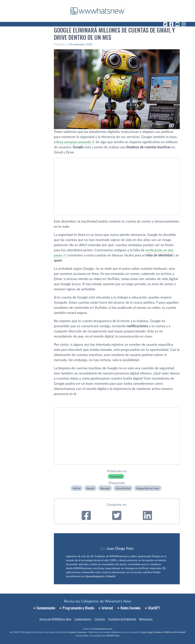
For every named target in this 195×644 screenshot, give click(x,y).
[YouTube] (177, 24)
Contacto (100, 619)
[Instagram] (184, 24)
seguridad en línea (149, 488)
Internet (107, 608)
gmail (91, 488)
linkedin (111, 576)
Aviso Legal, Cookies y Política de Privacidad (163, 632)
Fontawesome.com (103, 629)
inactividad (124, 488)
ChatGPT (154, 608)
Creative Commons (77, 632)
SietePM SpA (113, 636)
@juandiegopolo (94, 576)
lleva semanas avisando (74, 142)
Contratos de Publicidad (122, 619)
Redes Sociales (131, 608)
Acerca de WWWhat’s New (55, 619)
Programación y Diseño (78, 608)
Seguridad (116, 476)
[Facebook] (171, 24)
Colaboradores (83, 619)
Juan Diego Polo (120, 548)
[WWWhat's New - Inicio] (97, 11)
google (106, 488)
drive (77, 488)
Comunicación (46, 608)
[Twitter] (165, 24)
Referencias (146, 619)
